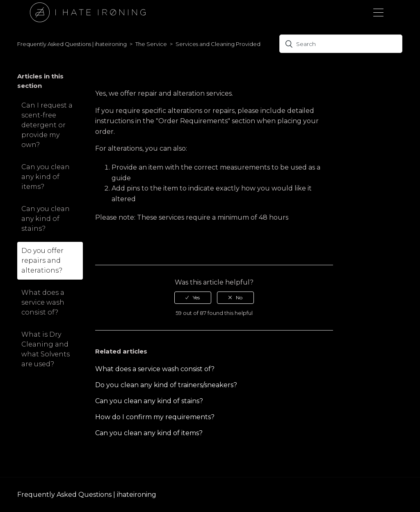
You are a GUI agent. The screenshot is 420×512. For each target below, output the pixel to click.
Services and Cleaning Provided (218, 44)
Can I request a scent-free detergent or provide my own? (47, 125)
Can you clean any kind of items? (46, 177)
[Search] (341, 44)
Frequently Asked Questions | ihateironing (72, 44)
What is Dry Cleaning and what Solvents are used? (46, 349)
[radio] (193, 298)
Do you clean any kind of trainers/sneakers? (166, 385)
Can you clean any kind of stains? (46, 219)
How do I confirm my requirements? (155, 417)
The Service (151, 44)
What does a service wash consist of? (43, 302)
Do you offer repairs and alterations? (42, 261)
